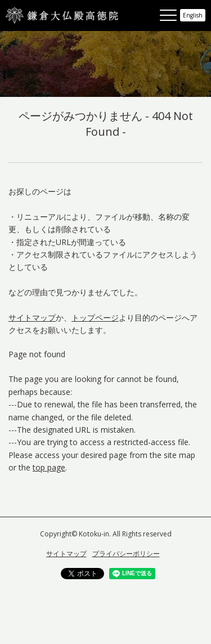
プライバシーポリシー (126, 554)
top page (49, 467)
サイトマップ (32, 317)
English (193, 15)
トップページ (95, 317)
